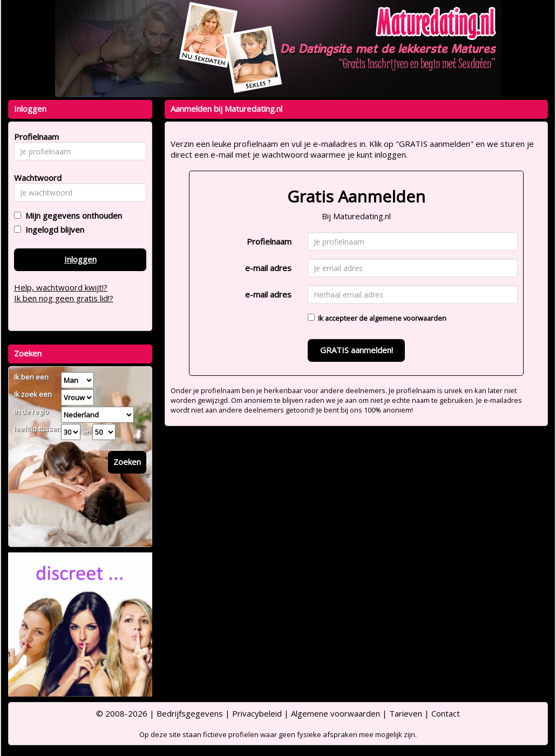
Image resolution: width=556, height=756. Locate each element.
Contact (446, 713)
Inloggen (80, 259)
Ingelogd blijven (53, 230)
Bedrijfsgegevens (190, 713)
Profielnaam (269, 241)
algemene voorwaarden (408, 318)
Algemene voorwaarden (335, 713)
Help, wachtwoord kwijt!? (61, 287)
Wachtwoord (35, 178)
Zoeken (127, 462)
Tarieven (406, 713)
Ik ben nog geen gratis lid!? (64, 298)
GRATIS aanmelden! (357, 350)
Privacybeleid (257, 713)
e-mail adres (268, 268)
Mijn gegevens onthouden (72, 215)
